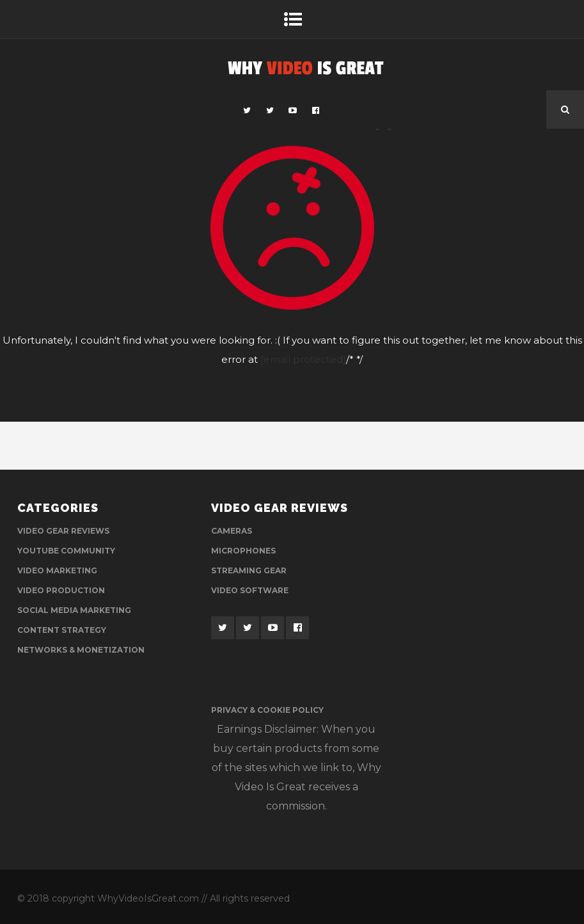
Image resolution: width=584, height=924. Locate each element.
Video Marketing (57, 570)
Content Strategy (62, 630)
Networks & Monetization (81, 650)
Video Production (61, 590)
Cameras (232, 531)
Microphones (243, 551)
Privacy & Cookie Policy (267, 710)
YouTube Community (66, 551)
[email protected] (303, 359)
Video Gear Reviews (63, 531)
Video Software (250, 590)
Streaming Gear (249, 570)
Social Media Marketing (74, 610)
